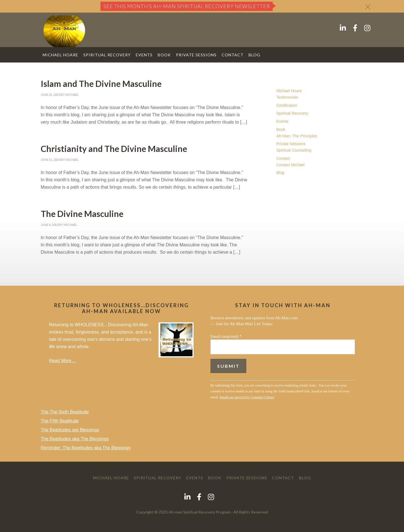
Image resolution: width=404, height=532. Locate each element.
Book (281, 129)
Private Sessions (291, 144)
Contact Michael (290, 165)
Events (282, 121)
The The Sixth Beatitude (65, 412)
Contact (283, 158)
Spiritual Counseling (294, 150)
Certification (287, 105)
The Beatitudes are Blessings (70, 430)
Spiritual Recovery (292, 113)
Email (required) (226, 336)
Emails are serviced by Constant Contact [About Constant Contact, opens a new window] (247, 397)
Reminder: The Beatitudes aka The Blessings (86, 448)
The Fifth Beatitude (60, 421)
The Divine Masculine (82, 214)
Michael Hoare (289, 91)
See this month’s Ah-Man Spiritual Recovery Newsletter (187, 6)
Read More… (62, 361)
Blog (280, 173)
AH (64, 31)
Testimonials (287, 97)
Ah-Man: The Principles (297, 136)
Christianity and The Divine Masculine (114, 149)
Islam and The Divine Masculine (101, 84)
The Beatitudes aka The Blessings (75, 439)
